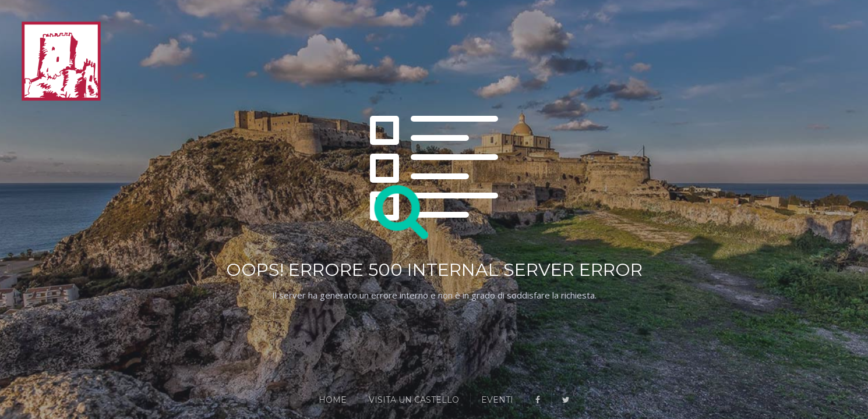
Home (333, 400)
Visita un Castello (414, 400)
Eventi (497, 400)
